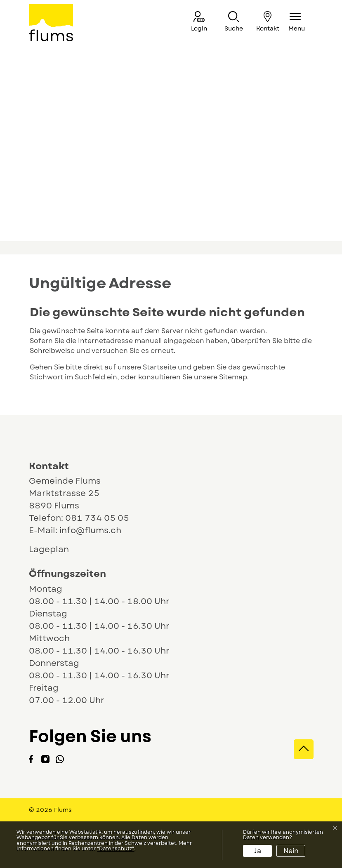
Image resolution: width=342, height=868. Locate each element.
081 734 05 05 (97, 518)
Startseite (159, 367)
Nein (291, 851)
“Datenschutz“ (116, 849)
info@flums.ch (90, 530)
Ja (257, 851)
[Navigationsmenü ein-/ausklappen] (297, 22)
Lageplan (57, 549)
